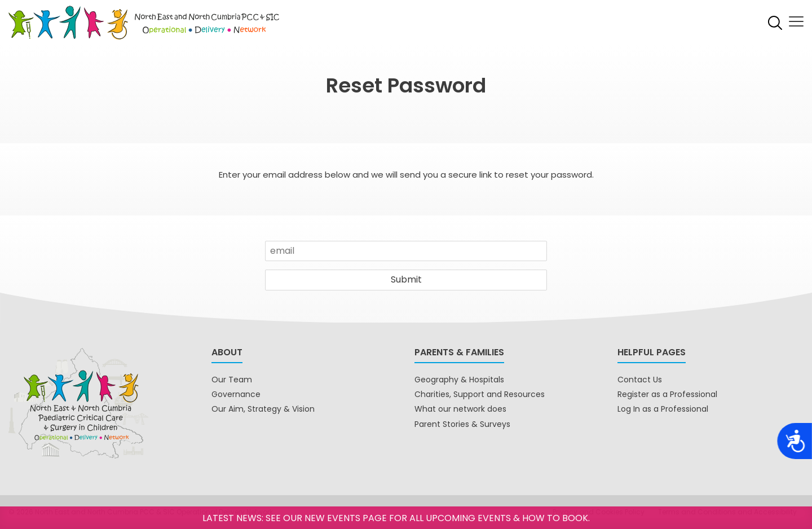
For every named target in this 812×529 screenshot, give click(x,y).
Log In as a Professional (663, 409)
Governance (236, 394)
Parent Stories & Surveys (462, 424)
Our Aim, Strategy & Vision (263, 409)
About (227, 352)
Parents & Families (459, 352)
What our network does (460, 409)
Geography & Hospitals (459, 380)
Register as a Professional (667, 394)
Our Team (232, 380)
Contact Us (640, 380)
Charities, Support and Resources (480, 394)
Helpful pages (652, 352)
